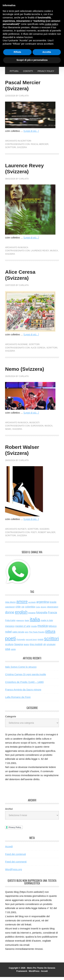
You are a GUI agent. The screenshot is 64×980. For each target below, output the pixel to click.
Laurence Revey (40, 254)
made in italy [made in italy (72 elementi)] (47, 623)
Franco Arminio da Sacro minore (23, 693)
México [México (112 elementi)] (53, 629)
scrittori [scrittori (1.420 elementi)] (52, 642)
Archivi (9, 812)
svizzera (22, 150)
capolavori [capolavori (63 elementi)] (10, 610)
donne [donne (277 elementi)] (10, 615)
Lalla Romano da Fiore (18, 700)
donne (24, 347)
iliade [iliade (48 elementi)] (27, 623)
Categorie (10, 719)
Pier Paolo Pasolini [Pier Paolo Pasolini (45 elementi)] (37, 635)
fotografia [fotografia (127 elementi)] (42, 615)
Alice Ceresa (38, 351)
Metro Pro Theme (35, 971)
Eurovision (37, 429)
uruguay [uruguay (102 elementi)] (51, 647)
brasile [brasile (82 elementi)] (53, 605)
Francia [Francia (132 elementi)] (52, 615)
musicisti (35, 426)
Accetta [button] (47, 52)
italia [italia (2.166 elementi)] (35, 622)
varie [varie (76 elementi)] (13, 652)
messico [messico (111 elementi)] (10, 629)
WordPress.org (13, 872)
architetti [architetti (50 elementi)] (32, 605)
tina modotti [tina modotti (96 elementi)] (36, 647)
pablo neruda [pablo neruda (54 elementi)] (18, 635)
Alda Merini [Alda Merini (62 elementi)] (10, 605)
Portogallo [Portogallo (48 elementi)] (21, 642)
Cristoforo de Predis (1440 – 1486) (24, 685)
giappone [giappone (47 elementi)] (20, 623)
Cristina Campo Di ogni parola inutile (25, 677)
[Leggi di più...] (31, 134)
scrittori (26, 144)
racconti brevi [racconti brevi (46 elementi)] (31, 642)
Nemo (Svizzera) (25, 372)
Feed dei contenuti (15, 857)
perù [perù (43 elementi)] (27, 635)
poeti (23, 532)
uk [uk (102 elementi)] (45, 647)
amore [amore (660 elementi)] (22, 605)
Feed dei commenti (16, 865)
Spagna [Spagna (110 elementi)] (19, 647)
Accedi (9, 849)
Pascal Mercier (40, 147)
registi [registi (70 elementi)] (41, 642)
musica (24, 250)
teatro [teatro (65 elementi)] (26, 647)
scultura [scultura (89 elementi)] (9, 647)
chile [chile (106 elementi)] (18, 610)
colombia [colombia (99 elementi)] (30, 610)
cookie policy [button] (51, 24)
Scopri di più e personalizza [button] (32, 60)
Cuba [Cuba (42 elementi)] (38, 610)
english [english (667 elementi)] (21, 615)
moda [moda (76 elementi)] (34, 629)
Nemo (8, 432)
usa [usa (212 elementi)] (8, 652)
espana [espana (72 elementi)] (32, 616)
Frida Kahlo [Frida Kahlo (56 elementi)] (10, 623)
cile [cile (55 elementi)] (23, 610)
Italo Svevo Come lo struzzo (21, 670)
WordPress (34, 974)
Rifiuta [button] (17, 52)
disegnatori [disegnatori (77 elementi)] (53, 610)
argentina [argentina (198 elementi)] (43, 605)
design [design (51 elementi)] (44, 610)
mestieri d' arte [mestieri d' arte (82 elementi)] (23, 629)
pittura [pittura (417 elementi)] (50, 634)
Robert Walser (47, 535)
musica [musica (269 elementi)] (43, 629)
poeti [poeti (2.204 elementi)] (10, 641)
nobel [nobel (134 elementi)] (8, 635)
